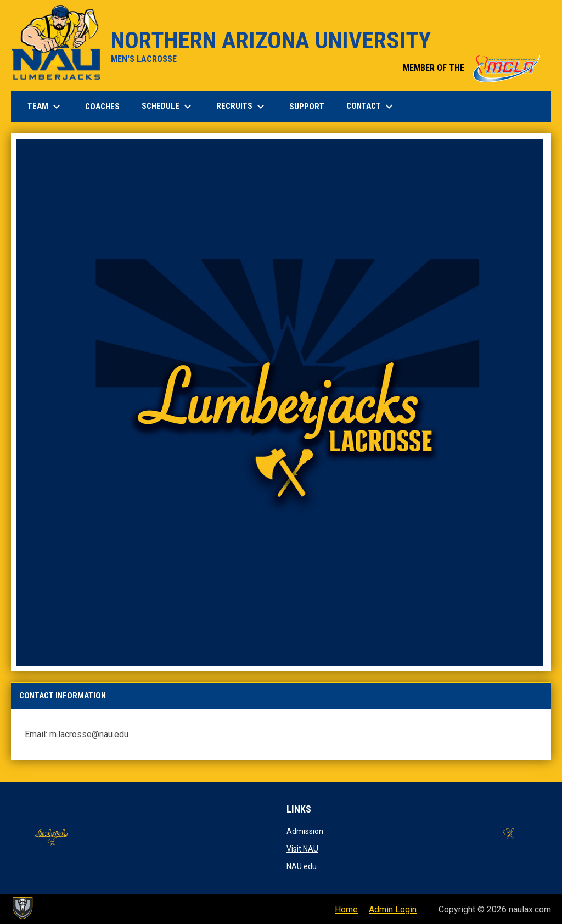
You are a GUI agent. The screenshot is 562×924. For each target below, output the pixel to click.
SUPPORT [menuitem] (307, 107)
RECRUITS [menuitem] (242, 107)
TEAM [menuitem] (45, 107)
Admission (305, 831)
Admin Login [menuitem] (393, 909)
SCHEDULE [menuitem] (168, 107)
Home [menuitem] (346, 909)
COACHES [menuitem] (102, 107)
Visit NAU (302, 849)
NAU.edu (302, 866)
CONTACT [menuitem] (371, 107)
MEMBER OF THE (471, 68)
